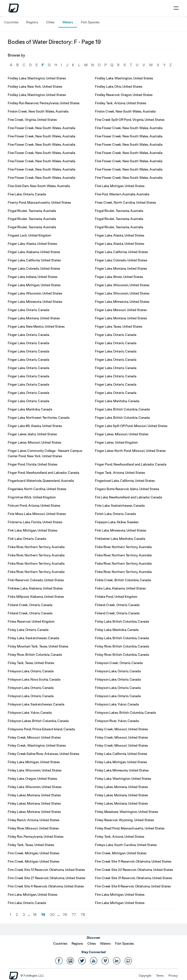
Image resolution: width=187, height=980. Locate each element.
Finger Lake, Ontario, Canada (28, 310)
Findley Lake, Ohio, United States (119, 86)
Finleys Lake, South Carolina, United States (126, 845)
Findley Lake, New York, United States (35, 86)
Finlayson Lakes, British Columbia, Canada (125, 713)
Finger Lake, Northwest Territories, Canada (39, 418)
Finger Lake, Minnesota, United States (35, 302)
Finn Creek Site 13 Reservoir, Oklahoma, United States (46, 870)
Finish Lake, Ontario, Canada (115, 514)
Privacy (173, 976)
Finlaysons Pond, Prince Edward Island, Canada (41, 729)
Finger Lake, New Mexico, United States (36, 326)
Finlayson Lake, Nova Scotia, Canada (34, 679)
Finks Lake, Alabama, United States (120, 588)
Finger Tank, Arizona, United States (120, 473)
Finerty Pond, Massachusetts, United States (39, 202)
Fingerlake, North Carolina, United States (37, 489)
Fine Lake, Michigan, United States (120, 186)
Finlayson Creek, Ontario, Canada (119, 663)
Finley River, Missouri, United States (33, 828)
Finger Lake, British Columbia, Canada (122, 409)
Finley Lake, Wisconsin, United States (35, 770)
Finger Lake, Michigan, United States (34, 285)
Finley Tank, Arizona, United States (120, 837)
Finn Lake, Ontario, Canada (27, 903)
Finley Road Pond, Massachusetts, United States (130, 828)
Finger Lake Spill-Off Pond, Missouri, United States (131, 426)
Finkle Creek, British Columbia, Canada (123, 580)
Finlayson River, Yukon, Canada (117, 721)
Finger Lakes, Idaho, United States (32, 434)
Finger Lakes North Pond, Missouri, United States (130, 451)
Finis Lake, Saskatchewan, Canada (120, 505)
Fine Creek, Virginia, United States (32, 120)
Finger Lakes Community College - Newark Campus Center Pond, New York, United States (45, 453)
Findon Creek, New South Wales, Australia (38, 111)
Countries (11, 22)
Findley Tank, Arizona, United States (121, 103)
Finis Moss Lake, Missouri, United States (37, 514)
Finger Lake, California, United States (122, 252)
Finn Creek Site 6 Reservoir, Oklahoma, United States (133, 886)
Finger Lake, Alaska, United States (120, 235)
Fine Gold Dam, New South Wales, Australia (39, 186)
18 (35, 915)
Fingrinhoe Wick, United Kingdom (32, 497)
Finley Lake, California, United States (121, 754)
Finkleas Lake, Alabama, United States (35, 588)
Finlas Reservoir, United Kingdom (31, 621)
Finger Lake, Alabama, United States (34, 252)
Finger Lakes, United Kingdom (116, 442)
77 (74, 915)
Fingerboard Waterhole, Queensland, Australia (41, 481)
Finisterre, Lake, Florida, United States (35, 522)
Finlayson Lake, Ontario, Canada (31, 671)
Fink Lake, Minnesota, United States (121, 530)
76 (65, 915)
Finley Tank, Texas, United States (31, 845)
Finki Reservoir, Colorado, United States (36, 580)
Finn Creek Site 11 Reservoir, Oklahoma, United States (133, 861)
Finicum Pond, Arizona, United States (34, 505)
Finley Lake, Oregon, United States (33, 779)
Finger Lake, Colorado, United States (121, 260)
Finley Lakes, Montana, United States (122, 787)
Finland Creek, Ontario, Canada (30, 605)
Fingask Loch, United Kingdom (29, 235)
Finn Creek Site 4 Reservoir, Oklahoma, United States (46, 886)
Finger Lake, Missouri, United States (121, 310)
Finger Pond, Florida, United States (33, 464)
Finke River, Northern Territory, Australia (36, 547)
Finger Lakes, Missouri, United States (122, 434)
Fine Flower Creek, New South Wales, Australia (42, 128)
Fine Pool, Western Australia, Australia (122, 194)
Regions (32, 22)
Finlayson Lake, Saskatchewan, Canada (36, 704)
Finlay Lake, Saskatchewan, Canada (33, 638)
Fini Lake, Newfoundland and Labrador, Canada (128, 497)
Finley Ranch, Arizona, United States (34, 820)
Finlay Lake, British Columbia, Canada (122, 621)
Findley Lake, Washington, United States (37, 78)
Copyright (145, 976)
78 (83, 915)
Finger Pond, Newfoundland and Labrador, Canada (131, 464)
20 (52, 915)
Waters (68, 22)
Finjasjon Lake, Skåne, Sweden (117, 522)
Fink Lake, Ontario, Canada (27, 539)
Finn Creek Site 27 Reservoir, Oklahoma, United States (47, 878)
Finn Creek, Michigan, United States (34, 853)
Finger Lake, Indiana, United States (33, 277)
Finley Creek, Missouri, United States (122, 729)
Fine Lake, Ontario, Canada (27, 194)
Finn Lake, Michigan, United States (33, 894)
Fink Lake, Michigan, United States (33, 530)
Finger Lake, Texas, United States (119, 326)
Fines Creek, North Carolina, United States (126, 202)
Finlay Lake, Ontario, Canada (28, 630)
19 (43, 915)
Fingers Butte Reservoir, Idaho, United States (127, 489)
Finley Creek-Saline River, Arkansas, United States (44, 754)
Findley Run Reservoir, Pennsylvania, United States (44, 103)
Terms (160, 976)
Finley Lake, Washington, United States (123, 779)
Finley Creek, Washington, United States (37, 745)
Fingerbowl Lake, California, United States (125, 481)
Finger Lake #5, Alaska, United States (35, 426)
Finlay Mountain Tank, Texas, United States (38, 646)
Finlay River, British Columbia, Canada (122, 646)
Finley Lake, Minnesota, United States (122, 770)
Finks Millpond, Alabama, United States (36, 597)
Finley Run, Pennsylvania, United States (36, 837)
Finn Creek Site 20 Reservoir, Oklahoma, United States (134, 870)
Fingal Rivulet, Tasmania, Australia (32, 211)
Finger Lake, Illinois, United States (119, 277)
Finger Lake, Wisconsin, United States (122, 285)
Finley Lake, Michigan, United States (34, 762)
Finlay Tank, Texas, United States (31, 663)
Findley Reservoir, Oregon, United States (124, 95)
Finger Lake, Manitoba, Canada (117, 401)
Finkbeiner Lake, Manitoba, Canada (120, 539)
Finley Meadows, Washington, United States (127, 812)
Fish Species (90, 22)
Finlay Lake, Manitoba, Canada (117, 630)
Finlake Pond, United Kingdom (116, 597)
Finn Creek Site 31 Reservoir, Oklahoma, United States (134, 878)
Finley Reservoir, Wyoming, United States (125, 820)
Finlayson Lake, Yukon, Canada (117, 704)
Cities (50, 22)
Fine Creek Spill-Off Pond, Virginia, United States (130, 120)
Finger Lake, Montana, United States (121, 268)
